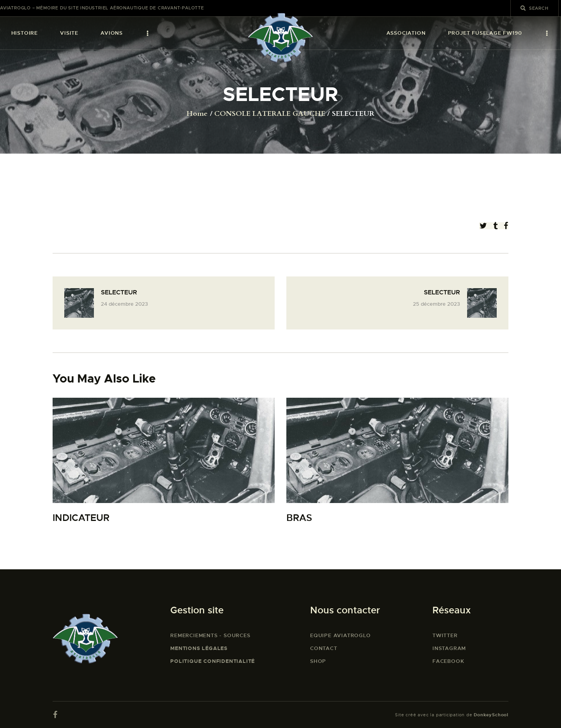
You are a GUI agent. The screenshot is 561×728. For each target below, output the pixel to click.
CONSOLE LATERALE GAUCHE (270, 114)
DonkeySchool (491, 715)
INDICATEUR (81, 518)
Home (197, 114)
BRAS (299, 518)
